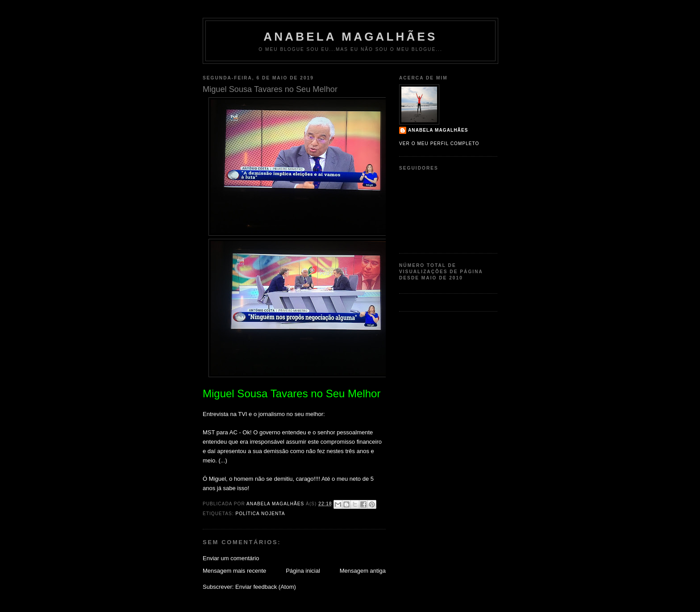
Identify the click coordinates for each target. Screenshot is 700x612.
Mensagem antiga (363, 571)
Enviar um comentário (231, 558)
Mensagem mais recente (234, 571)
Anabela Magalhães (350, 37)
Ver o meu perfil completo (439, 144)
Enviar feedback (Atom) (266, 587)
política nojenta (260, 514)
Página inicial (303, 571)
